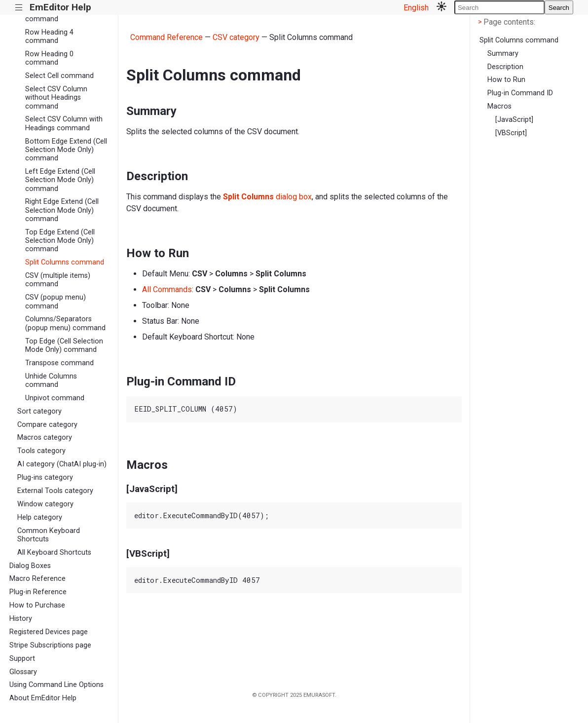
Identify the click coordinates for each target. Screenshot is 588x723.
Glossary (23, 672)
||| (19, 8)
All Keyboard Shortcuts (54, 552)
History (21, 619)
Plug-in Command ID (520, 93)
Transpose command (59, 363)
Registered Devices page (49, 632)
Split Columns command (65, 262)
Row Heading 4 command (49, 37)
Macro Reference (37, 579)
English (416, 8)
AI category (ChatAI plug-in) (62, 464)
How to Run (506, 80)
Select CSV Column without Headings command (56, 98)
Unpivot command (55, 398)
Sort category (39, 411)
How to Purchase (37, 605)
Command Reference (166, 37)
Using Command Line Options (56, 685)
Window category (45, 504)
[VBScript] (511, 133)
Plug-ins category (45, 477)
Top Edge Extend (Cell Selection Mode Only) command (60, 241)
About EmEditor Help (43, 698)
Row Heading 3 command (49, 15)
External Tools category (55, 491)
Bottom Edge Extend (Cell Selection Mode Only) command (66, 150)
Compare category (47, 425)
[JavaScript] (514, 120)
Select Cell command (59, 76)
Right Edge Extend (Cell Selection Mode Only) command (62, 210)
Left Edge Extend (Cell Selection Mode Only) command (60, 180)
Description (505, 67)
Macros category (45, 438)
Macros (499, 106)
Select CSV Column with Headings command (64, 123)
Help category (40, 517)
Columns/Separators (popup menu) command (65, 323)
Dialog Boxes (30, 566)
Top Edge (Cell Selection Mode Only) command (64, 345)
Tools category (41, 451)
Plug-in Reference (38, 592)
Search (559, 8)
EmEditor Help (60, 7)
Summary (503, 54)
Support (22, 659)
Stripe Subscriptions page (50, 645)
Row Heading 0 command (49, 58)
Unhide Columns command (51, 381)
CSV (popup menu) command (55, 302)
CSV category (236, 37)
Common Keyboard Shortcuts (49, 535)
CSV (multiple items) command (58, 280)
